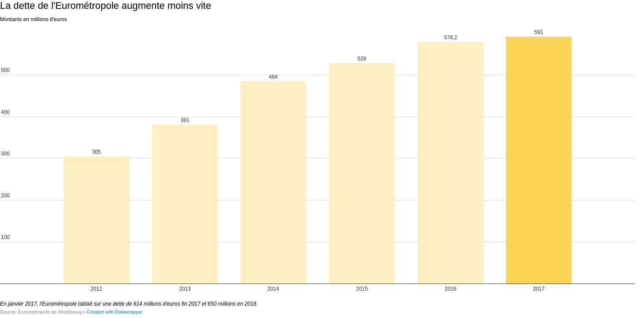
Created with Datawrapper (115, 312)
